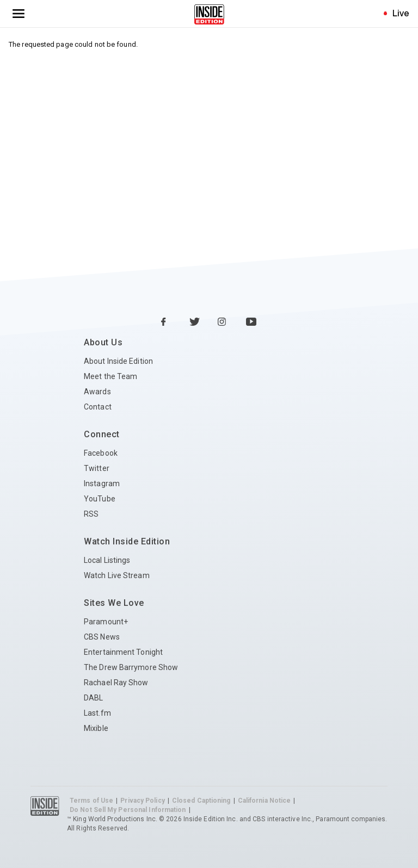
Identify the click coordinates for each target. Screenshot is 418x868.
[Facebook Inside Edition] (167, 323)
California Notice (265, 801)
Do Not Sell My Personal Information (128, 810)
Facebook (101, 453)
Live (401, 13)
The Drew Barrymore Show (131, 667)
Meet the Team (110, 376)
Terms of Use (91, 801)
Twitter (97, 468)
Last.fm (97, 713)
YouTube (100, 499)
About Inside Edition (118, 361)
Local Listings (107, 560)
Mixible (96, 728)
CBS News (102, 637)
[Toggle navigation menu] (19, 14)
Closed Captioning (201, 801)
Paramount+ (106, 622)
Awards (97, 392)
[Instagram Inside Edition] (223, 323)
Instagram (102, 483)
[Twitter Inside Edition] (195, 323)
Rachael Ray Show (116, 683)
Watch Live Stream (117, 575)
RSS (91, 514)
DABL (93, 698)
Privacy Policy (142, 801)
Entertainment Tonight (123, 652)
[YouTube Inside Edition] (251, 323)
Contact (98, 407)
